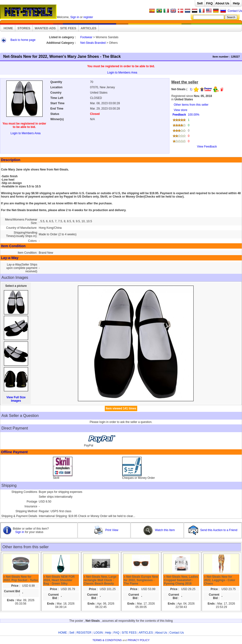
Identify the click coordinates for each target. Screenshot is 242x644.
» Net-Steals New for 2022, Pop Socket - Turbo (21, 578)
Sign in (75, 17)
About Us (222, 3)
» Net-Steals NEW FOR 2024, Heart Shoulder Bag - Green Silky (59, 580)
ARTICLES (88, 28)
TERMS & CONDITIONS (107, 640)
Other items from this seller (191, 105)
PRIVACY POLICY (139, 640)
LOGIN (98, 633)
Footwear (86, 37)
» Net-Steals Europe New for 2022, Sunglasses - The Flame (141, 580)
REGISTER (84, 633)
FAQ (209, 3)
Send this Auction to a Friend (213, 530)
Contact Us (235, 11)
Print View (106, 530)
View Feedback (207, 147)
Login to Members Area (122, 73)
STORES (24, 28)
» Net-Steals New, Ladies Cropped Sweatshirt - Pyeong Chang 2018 (181, 580)
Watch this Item (159, 530)
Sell (200, 3)
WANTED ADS (45, 28)
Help (236, 3)
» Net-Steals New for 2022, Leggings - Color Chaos (220, 580)
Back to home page (23, 40)
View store (206, 130)
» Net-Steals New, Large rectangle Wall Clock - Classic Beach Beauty (100, 580)
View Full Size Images (16, 399)
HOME (8, 28)
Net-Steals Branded (93, 43)
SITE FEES (68, 28)
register (88, 17)
